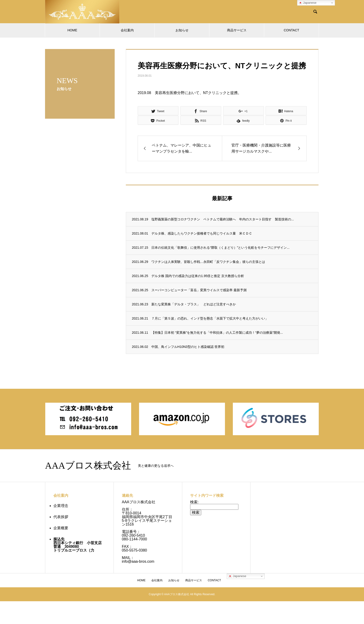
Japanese (308, 3)
